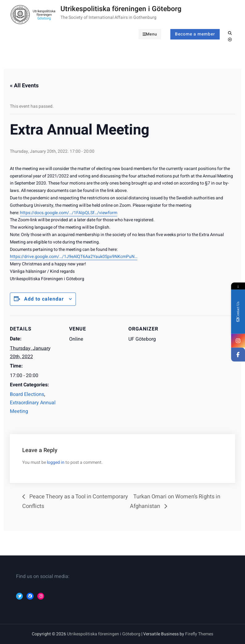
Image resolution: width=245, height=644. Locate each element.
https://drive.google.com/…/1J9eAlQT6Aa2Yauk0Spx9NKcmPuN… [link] (74, 257)
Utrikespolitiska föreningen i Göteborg (121, 9)
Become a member (195, 34)
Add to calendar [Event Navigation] (44, 299)
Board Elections (27, 394)
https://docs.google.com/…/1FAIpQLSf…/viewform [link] (69, 213)
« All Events (24, 86)
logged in (56, 462)
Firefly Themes (199, 634)
